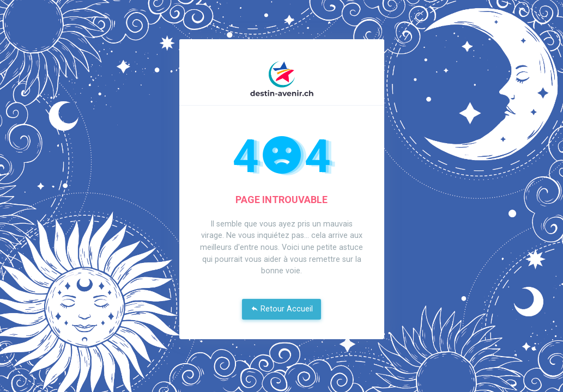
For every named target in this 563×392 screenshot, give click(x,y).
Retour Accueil (282, 309)
